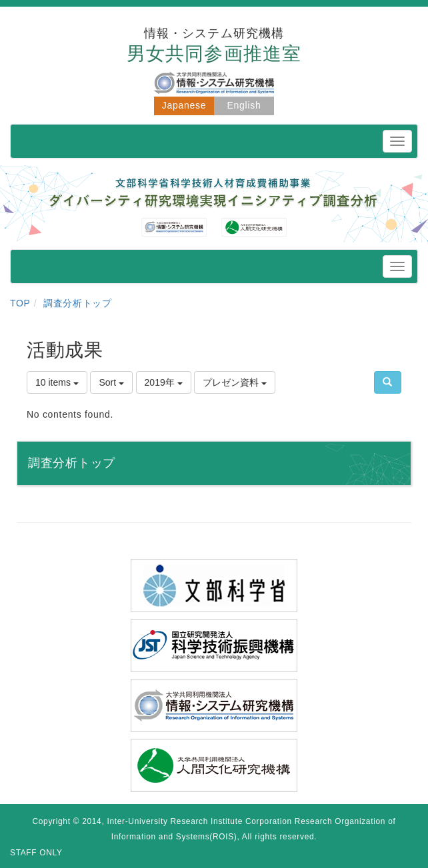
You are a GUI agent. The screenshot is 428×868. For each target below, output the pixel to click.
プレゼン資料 (235, 382)
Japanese (184, 105)
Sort (111, 382)
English (244, 105)
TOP (20, 303)
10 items (57, 382)
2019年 (164, 382)
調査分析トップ (78, 303)
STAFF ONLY (36, 853)
